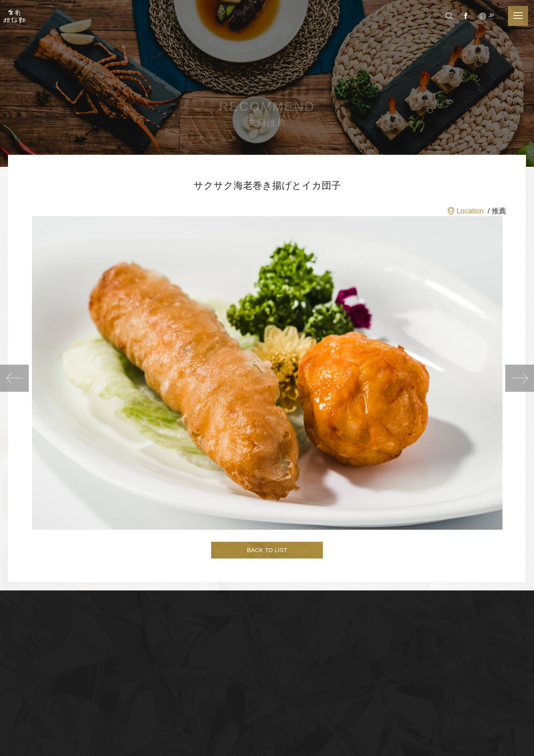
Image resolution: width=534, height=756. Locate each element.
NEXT (520, 378)
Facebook (489, 16)
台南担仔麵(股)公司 (15, 16)
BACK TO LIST (267, 550)
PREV (14, 378)
